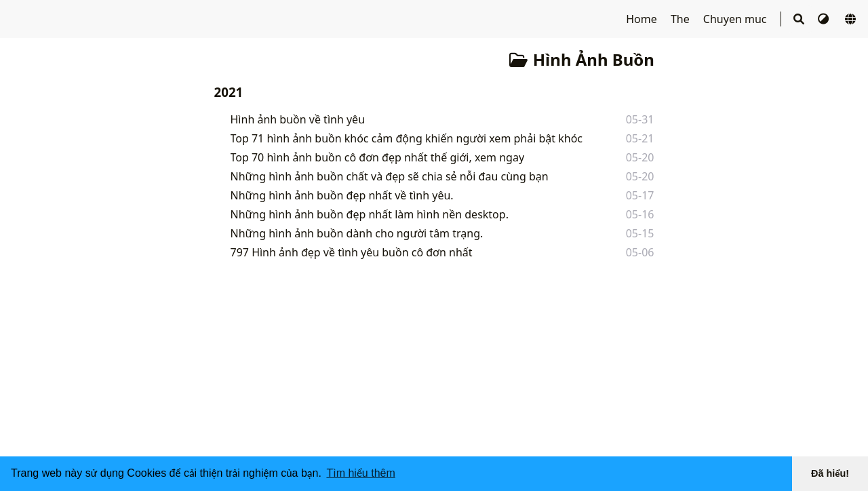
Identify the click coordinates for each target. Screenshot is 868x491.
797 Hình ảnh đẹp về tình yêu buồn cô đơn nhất (352, 252)
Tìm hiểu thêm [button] (360, 473)
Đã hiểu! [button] (830, 473)
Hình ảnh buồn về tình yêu (298, 119)
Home (643, 19)
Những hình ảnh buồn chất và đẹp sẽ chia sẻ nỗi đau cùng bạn (390, 176)
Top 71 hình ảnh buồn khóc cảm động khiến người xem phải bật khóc (407, 138)
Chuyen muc (736, 19)
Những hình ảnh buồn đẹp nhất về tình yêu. (342, 195)
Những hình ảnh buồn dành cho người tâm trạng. (357, 233)
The (682, 19)
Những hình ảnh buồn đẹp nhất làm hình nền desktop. (370, 214)
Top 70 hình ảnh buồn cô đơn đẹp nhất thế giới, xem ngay (378, 157)
